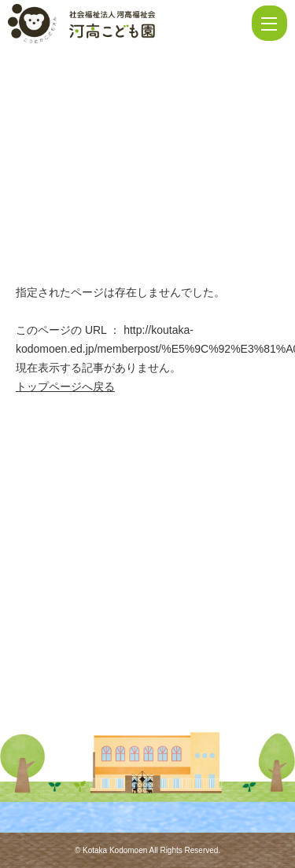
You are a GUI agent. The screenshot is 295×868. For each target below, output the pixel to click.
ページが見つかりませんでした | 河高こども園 (128, 24)
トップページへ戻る (65, 386)
